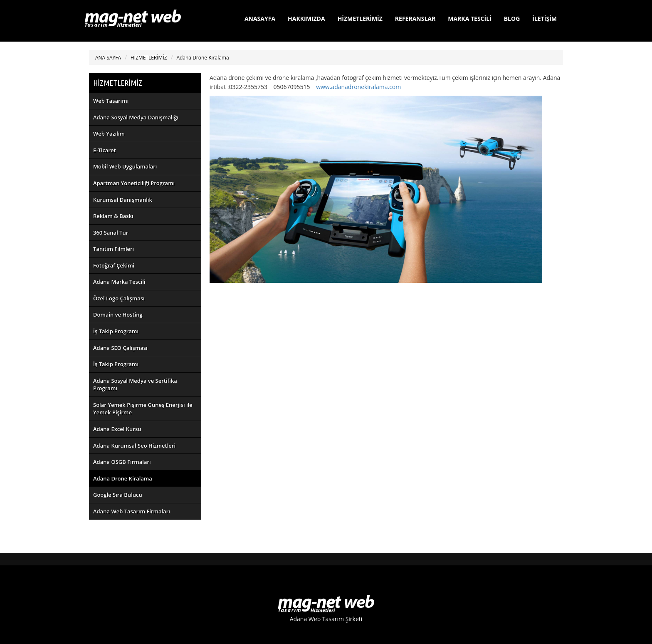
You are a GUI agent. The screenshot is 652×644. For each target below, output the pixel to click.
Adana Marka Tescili (119, 282)
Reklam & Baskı (113, 216)
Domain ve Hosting (118, 315)
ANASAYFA (260, 19)
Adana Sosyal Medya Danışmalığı (136, 117)
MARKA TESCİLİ (469, 19)
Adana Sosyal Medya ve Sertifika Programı (135, 385)
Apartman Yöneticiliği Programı (134, 183)
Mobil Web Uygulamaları (125, 166)
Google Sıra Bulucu (118, 495)
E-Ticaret (105, 150)
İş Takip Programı (116, 331)
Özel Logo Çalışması (119, 298)
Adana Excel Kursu (117, 429)
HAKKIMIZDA (306, 19)
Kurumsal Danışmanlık (123, 200)
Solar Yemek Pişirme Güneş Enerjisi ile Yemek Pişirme (143, 409)
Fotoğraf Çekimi (114, 265)
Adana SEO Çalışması (120, 348)
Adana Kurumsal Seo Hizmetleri (134, 446)
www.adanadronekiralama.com (358, 87)
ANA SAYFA (108, 58)
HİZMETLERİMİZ (360, 19)
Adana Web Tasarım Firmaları (132, 511)
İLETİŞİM (545, 19)
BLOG (512, 19)
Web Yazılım (109, 134)
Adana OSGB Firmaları (122, 462)
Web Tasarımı (111, 101)
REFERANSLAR (415, 19)
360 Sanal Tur (111, 233)
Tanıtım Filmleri (114, 249)
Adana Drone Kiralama (203, 58)
